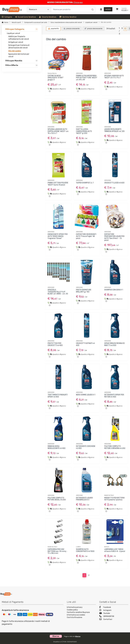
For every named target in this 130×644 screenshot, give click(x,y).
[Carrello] (117, 10)
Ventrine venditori (68, 17)
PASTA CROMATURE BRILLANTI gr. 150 (84, 291)
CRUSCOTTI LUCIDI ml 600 (114, 183)
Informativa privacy (75, 607)
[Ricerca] (92, 7)
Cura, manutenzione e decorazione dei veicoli (66, 22)
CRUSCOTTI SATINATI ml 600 (85, 344)
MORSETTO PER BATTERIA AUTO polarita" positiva (114, 499)
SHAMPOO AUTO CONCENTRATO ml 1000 (85, 550)
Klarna (78, 636)
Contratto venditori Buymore (78, 612)
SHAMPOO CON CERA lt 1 (114, 290)
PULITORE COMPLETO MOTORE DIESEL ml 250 (57, 499)
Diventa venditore (48, 17)
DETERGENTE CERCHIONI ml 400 (86, 447)
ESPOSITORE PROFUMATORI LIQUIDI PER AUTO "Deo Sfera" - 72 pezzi (114, 237)
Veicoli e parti (16, 22)
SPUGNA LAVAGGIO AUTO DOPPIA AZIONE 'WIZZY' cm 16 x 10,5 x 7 (58, 131)
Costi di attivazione (75, 617)
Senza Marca (52, 73)
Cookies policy (72, 610)
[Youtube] (114, 614)
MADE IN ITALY (109, 495)
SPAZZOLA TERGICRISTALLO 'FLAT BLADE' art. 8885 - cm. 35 (58, 292)
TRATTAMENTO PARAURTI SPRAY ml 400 (58, 396)
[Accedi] (105, 10)
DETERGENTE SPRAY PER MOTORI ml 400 (114, 396)
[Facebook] (114, 607)
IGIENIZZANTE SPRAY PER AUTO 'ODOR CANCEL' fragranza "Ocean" (58, 236)
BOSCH (107, 547)
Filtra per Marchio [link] (14, 61)
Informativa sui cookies (76, 615)
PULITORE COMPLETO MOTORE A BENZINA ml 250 (115, 447)
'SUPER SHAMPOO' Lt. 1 (85, 183)
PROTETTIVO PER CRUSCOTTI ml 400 (55, 344)
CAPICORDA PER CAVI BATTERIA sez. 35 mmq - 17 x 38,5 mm (57, 551)
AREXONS (79, 73)
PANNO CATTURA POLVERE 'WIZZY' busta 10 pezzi (58, 184)
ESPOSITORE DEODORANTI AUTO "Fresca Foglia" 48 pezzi (86, 236)
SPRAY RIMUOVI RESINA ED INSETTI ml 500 (114, 344)
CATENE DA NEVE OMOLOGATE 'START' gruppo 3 (56, 78)
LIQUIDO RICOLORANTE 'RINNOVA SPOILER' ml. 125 (114, 130)
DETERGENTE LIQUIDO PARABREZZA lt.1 (84, 499)
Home (6, 22)
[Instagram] (114, 611)
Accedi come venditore (26, 17)
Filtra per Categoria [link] (15, 29)
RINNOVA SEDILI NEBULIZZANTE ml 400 (57, 447)
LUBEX (78, 547)
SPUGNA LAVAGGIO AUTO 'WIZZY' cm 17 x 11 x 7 (114, 77)
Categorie (7, 17)
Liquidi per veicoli (91, 22)
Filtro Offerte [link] (12, 65)
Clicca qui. (78, 2)
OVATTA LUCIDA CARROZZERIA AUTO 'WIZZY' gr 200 (84, 131)
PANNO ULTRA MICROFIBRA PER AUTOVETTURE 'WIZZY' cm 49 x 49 (87, 78)
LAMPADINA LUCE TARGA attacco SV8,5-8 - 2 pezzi (115, 550)
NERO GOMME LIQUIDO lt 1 (86, 395)
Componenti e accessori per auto (36, 22)
